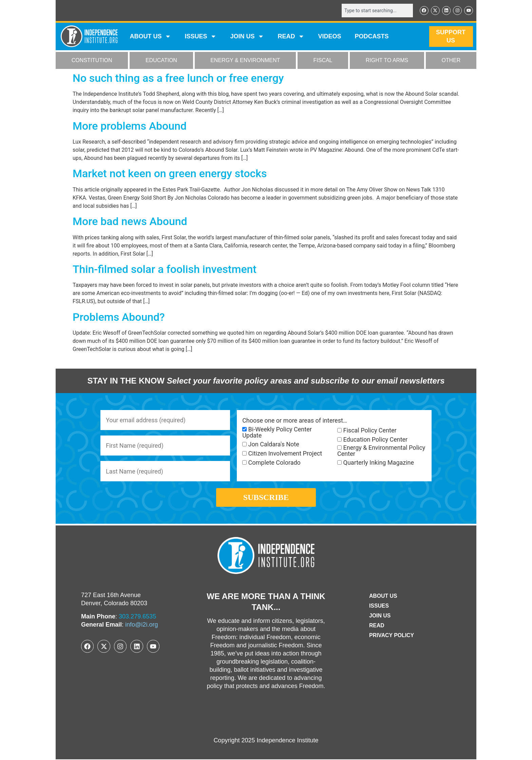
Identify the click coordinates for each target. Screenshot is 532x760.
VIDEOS (329, 37)
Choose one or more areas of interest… (295, 421)
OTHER (451, 61)
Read (376, 626)
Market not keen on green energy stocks (170, 174)
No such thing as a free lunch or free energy (178, 78)
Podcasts (372, 37)
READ (291, 37)
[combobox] (377, 11)
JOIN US (247, 37)
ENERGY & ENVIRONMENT (245, 61)
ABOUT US (150, 37)
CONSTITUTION (92, 61)
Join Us (380, 617)
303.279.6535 (137, 617)
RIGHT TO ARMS (387, 61)
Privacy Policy (392, 636)
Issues (201, 37)
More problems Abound (130, 126)
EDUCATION (161, 61)
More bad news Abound (130, 221)
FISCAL (323, 61)
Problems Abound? (119, 317)
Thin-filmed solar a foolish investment (165, 269)
